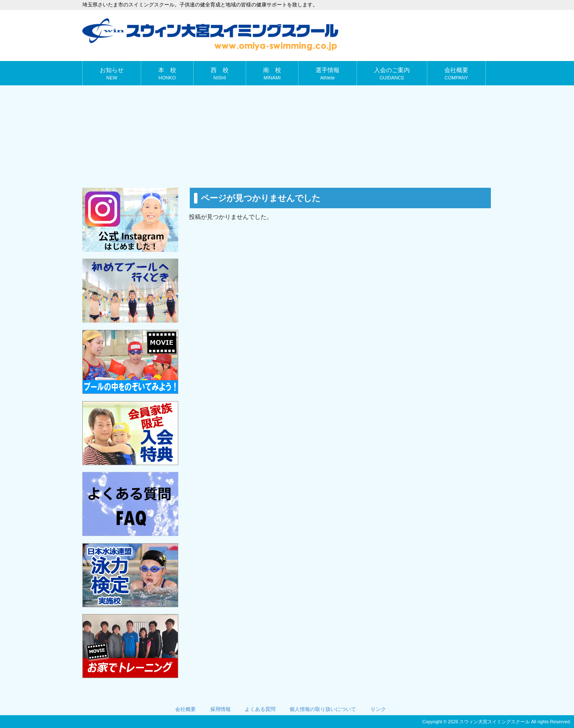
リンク (378, 709)
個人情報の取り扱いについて (323, 709)
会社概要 (186, 709)
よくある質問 (260, 709)
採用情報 (220, 709)
